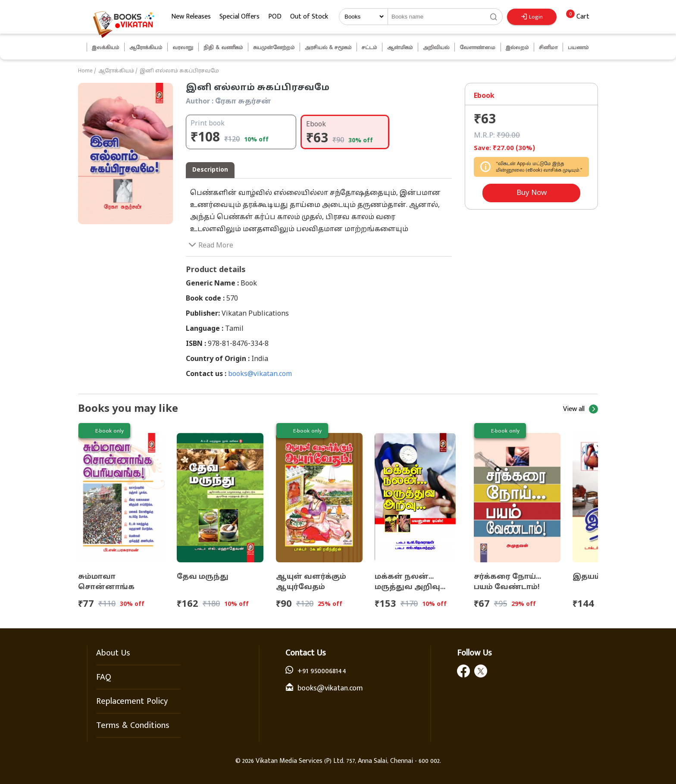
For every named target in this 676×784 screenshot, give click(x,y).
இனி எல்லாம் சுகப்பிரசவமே (179, 71)
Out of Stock (309, 17)
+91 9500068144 (322, 671)
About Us (113, 653)
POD (275, 17)
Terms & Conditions (133, 725)
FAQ (104, 677)
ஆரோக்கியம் (116, 71)
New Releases (191, 17)
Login (532, 17)
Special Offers (239, 17)
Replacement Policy (132, 701)
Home (85, 71)
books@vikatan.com (260, 374)
